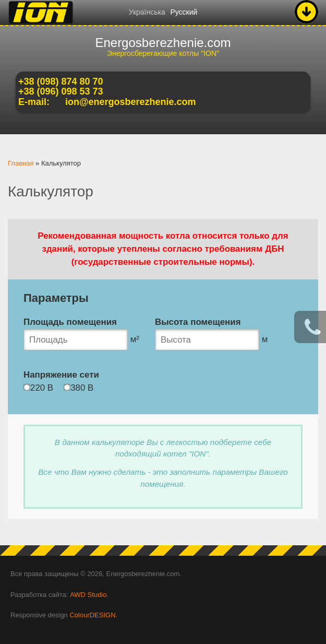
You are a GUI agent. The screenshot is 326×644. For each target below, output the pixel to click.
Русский (184, 12)
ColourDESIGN (92, 615)
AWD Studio (88, 595)
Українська (147, 12)
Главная (21, 163)
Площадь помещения (70, 322)
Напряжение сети (61, 375)
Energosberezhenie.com (163, 43)
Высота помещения (198, 322)
